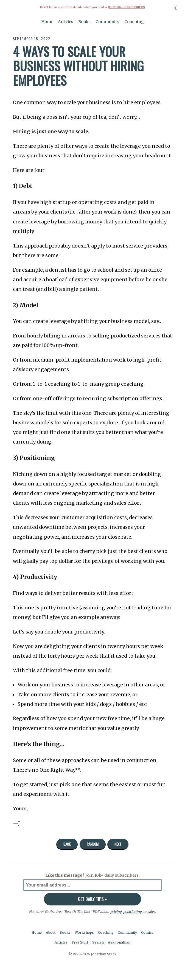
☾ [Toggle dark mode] (177, 8)
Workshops (84, 932)
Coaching (134, 21)
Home (47, 21)
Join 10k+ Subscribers (126, 7)
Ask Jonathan (120, 942)
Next (118, 844)
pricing (116, 911)
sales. (152, 911)
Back (67, 844)
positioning (132, 911)
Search (98, 942)
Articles (66, 21)
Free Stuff (80, 942)
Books (84, 21)
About (50, 932)
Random (93, 844)
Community (108, 21)
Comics (148, 932)
